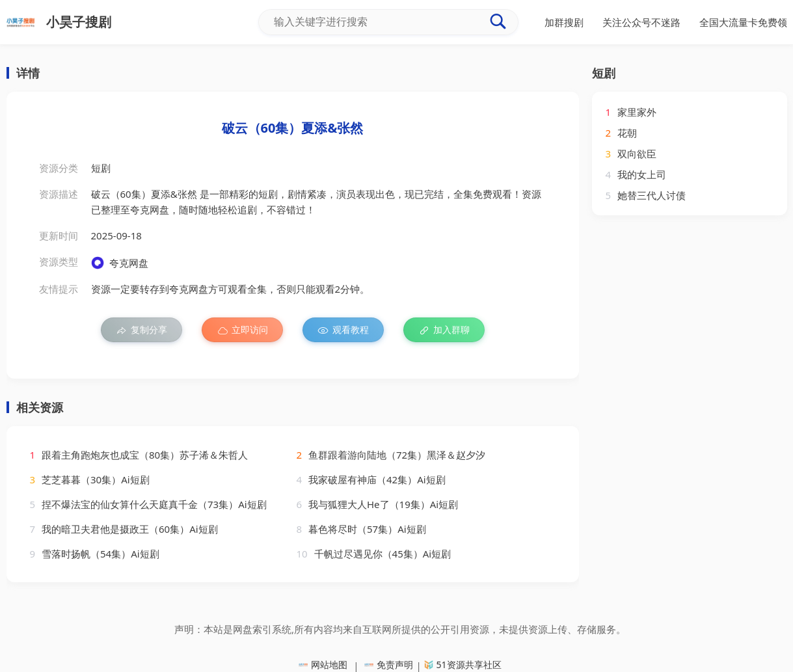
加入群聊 (444, 330)
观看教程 (343, 330)
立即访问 (242, 330)
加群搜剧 (564, 22)
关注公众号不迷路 (641, 22)
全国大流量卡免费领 (743, 22)
